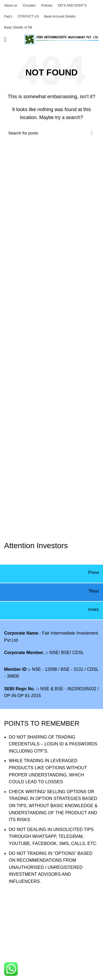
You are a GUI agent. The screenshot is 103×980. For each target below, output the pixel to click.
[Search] (51, 133)
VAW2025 (14, 933)
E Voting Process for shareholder (36, 953)
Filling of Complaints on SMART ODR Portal (47, 974)
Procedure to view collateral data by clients (46, 943)
